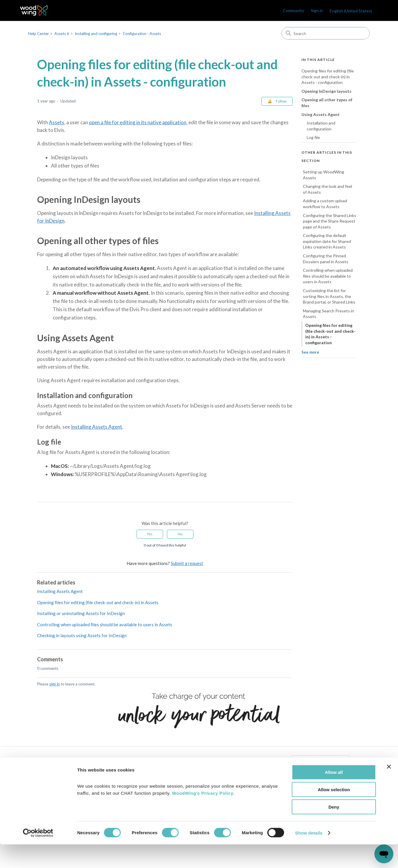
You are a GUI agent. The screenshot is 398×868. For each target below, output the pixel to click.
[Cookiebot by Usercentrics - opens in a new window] (38, 857)
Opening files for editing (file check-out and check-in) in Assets (98, 602)
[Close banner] (389, 790)
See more (310, 352)
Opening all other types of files (327, 103)
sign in (54, 684)
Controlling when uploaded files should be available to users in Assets (105, 625)
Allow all (334, 796)
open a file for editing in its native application (138, 122)
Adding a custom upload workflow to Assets (325, 204)
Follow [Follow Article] (281, 101)
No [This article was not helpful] (180, 534)
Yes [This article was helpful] (150, 534)
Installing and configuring (96, 34)
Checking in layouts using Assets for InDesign (82, 635)
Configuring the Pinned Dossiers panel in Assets (326, 259)
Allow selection (334, 813)
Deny (334, 830)
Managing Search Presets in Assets (329, 314)
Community (293, 10)
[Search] (326, 33)
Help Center (39, 34)
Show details (309, 856)
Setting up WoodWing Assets (324, 175)
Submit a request (187, 563)
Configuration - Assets (142, 34)
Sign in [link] (317, 10)
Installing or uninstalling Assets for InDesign (81, 613)
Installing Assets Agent (97, 427)
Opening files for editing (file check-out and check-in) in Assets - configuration (328, 77)
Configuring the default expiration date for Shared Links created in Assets (327, 241)
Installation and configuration (321, 126)
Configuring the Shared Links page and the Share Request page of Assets (330, 221)
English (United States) (351, 11)
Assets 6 (62, 34)
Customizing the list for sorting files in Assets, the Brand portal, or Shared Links (329, 296)
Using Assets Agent (321, 114)
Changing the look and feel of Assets (327, 189)
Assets (57, 122)
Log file (313, 137)
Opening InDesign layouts (326, 91)
